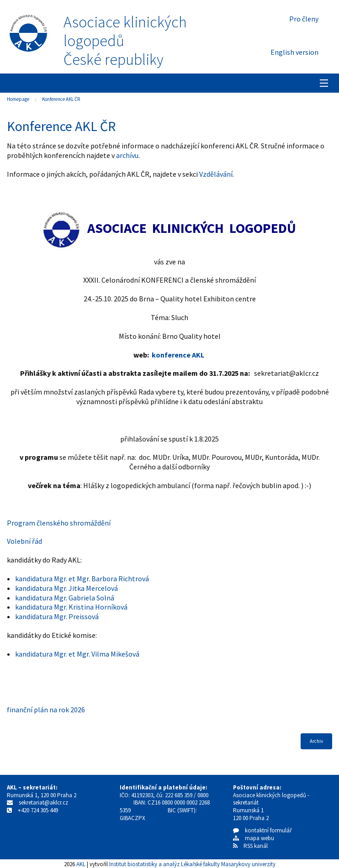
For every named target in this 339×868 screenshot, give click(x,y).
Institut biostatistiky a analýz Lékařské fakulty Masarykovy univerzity (192, 864)
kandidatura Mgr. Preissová (57, 616)
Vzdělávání (216, 174)
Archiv (316, 741)
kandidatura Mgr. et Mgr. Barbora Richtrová (82, 579)
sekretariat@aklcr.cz (43, 802)
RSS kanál (256, 846)
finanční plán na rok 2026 (46, 710)
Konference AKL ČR (61, 99)
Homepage (18, 99)
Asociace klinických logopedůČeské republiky (125, 41)
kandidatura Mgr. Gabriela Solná (65, 598)
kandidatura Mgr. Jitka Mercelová (66, 588)
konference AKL (178, 355)
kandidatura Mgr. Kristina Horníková (71, 607)
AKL (81, 864)
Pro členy (304, 19)
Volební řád (24, 541)
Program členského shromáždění (59, 523)
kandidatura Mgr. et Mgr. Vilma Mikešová (77, 654)
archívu (127, 155)
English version (294, 52)
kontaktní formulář (262, 830)
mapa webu (254, 838)
